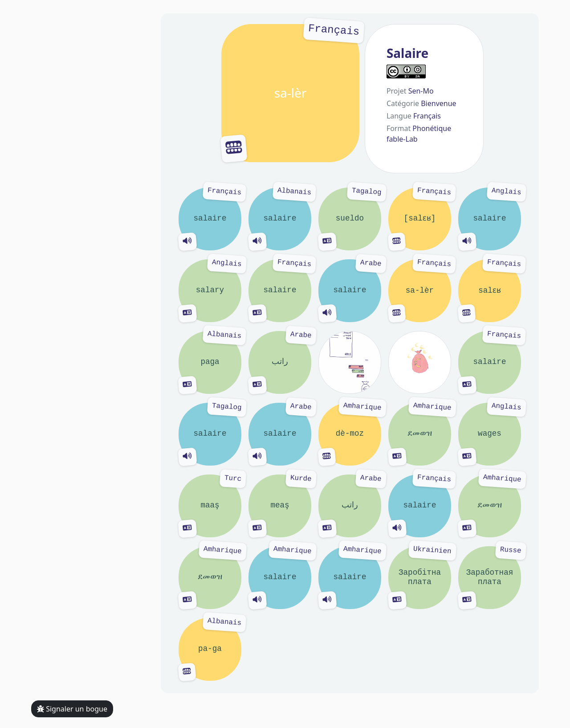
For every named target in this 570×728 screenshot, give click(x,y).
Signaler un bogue (72, 709)
